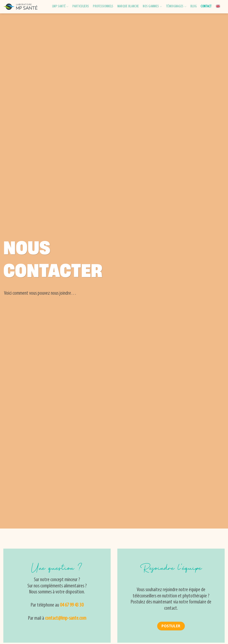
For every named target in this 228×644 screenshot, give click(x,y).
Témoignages (176, 7)
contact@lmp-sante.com (66, 618)
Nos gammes (152, 7)
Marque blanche (128, 6)
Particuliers (81, 6)
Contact (206, 6)
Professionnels (103, 6)
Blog (193, 6)
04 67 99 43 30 (72, 605)
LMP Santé (60, 7)
